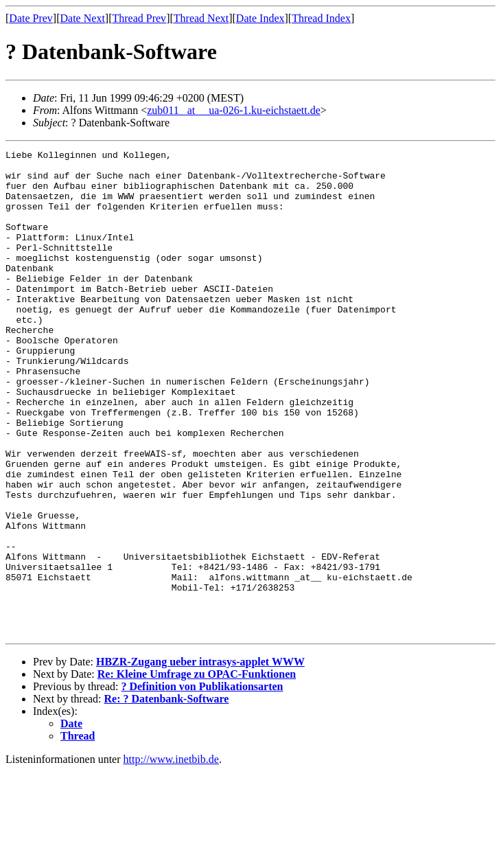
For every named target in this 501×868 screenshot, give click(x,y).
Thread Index (321, 18)
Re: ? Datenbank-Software (167, 796)
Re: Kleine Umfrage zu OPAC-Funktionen (197, 771)
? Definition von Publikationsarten (202, 783)
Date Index (260, 18)
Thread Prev (139, 18)
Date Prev (31, 18)
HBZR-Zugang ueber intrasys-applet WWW (200, 758)
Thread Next (201, 18)
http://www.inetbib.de (171, 856)
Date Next (83, 18)
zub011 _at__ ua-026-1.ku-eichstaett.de (234, 110)
